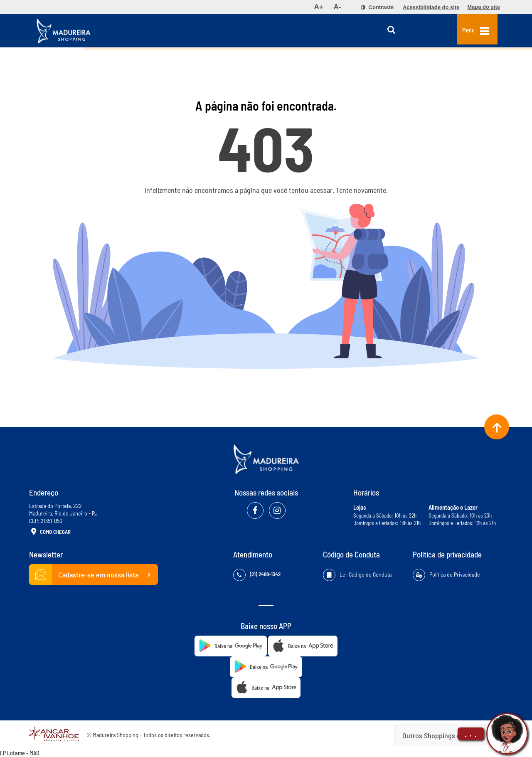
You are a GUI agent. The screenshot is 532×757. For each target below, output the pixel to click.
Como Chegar (50, 532)
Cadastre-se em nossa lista (94, 575)
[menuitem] (318, 7)
